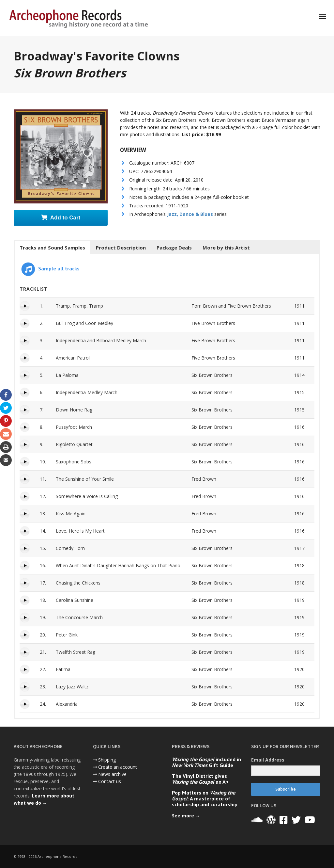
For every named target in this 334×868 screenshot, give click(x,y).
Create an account (118, 767)
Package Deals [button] (174, 248)
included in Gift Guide (206, 762)
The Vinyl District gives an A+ (200, 779)
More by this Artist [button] (226, 248)
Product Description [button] (121, 248)
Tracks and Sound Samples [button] (52, 248)
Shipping (107, 760)
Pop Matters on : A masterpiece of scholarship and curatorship (205, 798)
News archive (112, 774)
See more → (186, 816)
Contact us (110, 781)
